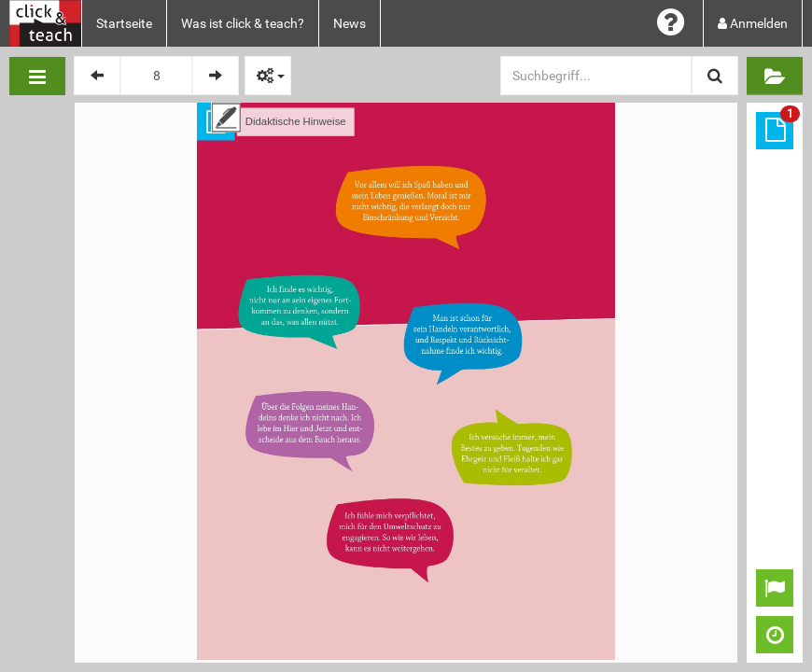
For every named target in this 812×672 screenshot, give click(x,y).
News (350, 23)
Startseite (124, 23)
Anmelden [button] (753, 23)
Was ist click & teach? (243, 23)
